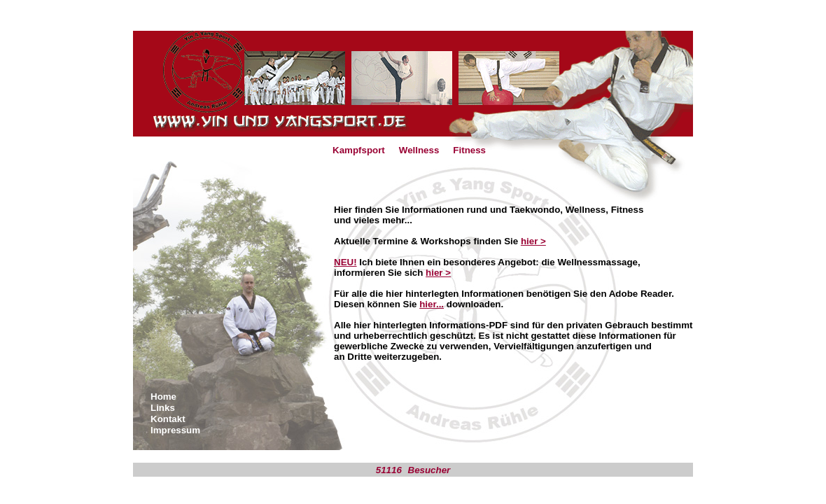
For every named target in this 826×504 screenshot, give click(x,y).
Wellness (419, 150)
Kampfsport (359, 150)
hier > (533, 241)
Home (163, 397)
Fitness (469, 150)
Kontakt (168, 419)
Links (163, 408)
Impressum (175, 430)
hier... (432, 304)
